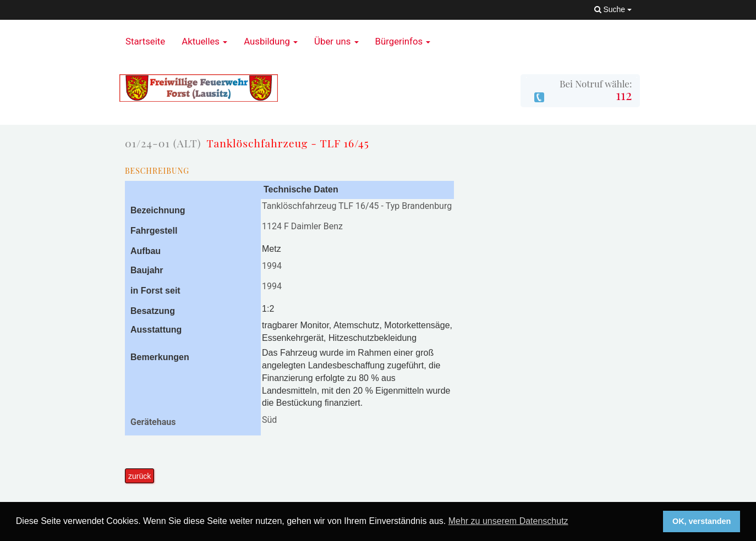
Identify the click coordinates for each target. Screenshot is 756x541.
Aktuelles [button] (204, 41)
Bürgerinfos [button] (403, 41)
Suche (613, 9)
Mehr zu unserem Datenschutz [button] (508, 521)
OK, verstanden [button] (702, 521)
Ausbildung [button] (271, 41)
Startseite (145, 41)
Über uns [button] (336, 41)
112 (624, 95)
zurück (139, 476)
